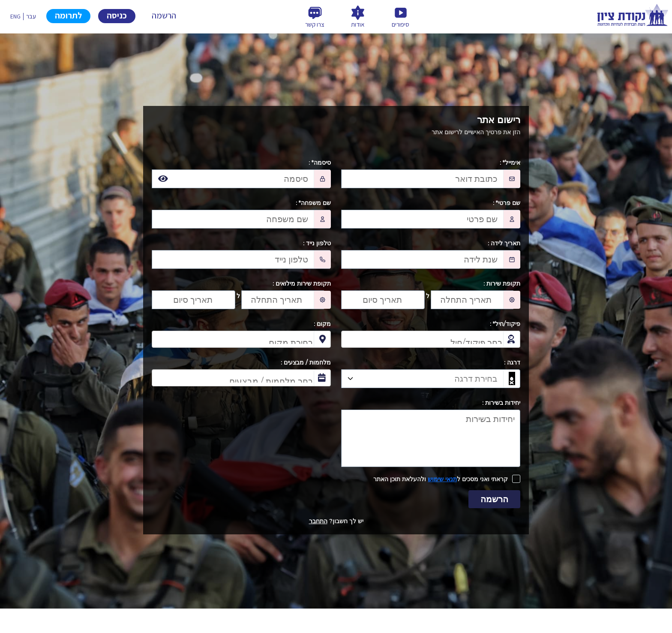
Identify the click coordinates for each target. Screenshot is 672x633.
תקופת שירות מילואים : (302, 283)
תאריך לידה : (504, 243)
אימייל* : (510, 163)
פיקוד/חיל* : (505, 324)
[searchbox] (424, 340)
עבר (31, 16)
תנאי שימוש (442, 479)
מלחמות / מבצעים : (306, 362)
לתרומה (68, 15)
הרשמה (164, 15)
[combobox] (431, 339)
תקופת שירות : (502, 283)
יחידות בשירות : (501, 403)
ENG (15, 17)
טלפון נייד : (317, 243)
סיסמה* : (320, 163)
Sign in (117, 16)
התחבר (318, 521)
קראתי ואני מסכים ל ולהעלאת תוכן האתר (441, 479)
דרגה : (512, 362)
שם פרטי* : (507, 203)
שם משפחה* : (313, 203)
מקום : (322, 324)
